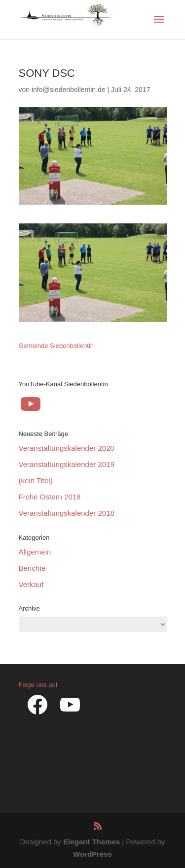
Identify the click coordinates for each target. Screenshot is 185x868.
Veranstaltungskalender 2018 (67, 513)
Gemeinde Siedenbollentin (56, 346)
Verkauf (31, 584)
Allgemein (35, 552)
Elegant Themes (92, 842)
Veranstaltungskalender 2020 (67, 448)
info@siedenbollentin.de (69, 90)
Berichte (32, 568)
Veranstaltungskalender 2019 (67, 464)
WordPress (92, 854)
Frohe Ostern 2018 (50, 497)
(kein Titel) (36, 480)
